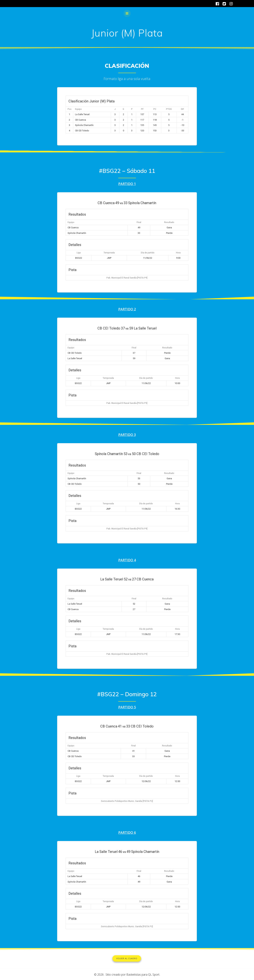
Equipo (78, 109)
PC (155, 109)
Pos (70, 109)
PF (142, 109)
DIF (182, 109)
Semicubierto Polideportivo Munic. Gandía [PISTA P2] (127, 801)
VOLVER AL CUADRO (127, 958)
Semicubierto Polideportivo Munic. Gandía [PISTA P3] (127, 926)
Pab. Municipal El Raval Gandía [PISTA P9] (127, 278)
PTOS (169, 109)
